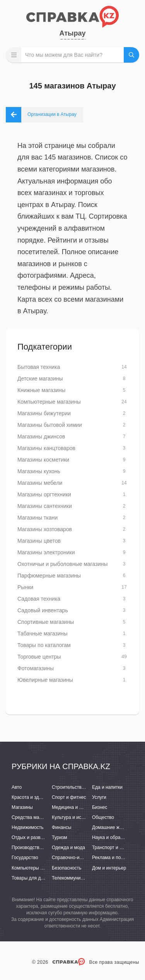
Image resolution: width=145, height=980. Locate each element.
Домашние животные (115, 827)
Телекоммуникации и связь (81, 878)
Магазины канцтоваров (46, 448)
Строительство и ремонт (78, 787)
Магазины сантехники (45, 506)
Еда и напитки (107, 787)
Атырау (73, 33)
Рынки (25, 587)
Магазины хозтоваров (45, 529)
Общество (103, 817)
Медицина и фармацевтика (81, 807)
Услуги (99, 797)
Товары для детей (31, 878)
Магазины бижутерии (44, 413)
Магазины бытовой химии (50, 425)
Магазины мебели (40, 483)
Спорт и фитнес (69, 797)
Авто (17, 787)
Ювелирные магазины (45, 680)
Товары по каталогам (44, 645)
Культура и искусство (75, 817)
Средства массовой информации (47, 817)
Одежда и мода (68, 848)
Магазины (22, 807)
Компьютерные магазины (49, 402)
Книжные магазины (41, 390)
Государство (25, 858)
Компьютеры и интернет (38, 868)
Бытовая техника (39, 367)
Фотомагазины (36, 668)
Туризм (60, 837)
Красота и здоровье (33, 797)
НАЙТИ (131, 55)
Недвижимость (28, 827)
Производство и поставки (39, 848)
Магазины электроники (46, 552)
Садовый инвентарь (43, 610)
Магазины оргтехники (44, 494)
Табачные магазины (43, 634)
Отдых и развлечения (35, 837)
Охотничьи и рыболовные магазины (62, 564)
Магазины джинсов (41, 436)
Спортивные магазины (46, 622)
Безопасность (67, 868)
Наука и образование (115, 837)
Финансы (61, 827)
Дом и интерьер (109, 868)
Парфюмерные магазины (49, 576)
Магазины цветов (39, 541)
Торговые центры (39, 657)
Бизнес (100, 807)
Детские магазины (40, 379)
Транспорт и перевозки (117, 848)
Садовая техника (39, 599)
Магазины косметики (43, 460)
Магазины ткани (38, 518)
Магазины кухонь (39, 471)
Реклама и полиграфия (117, 858)
